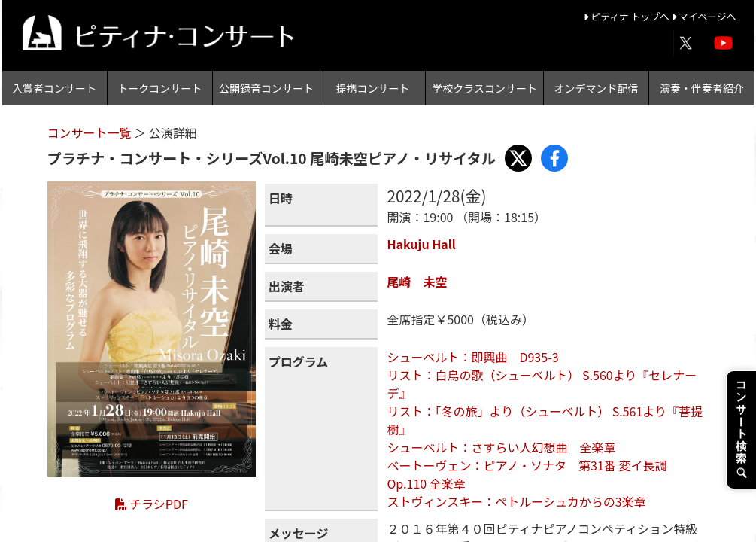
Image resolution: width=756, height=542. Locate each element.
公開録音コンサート (266, 88)
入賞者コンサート (54, 88)
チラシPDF (152, 504)
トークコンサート (159, 88)
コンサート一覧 (91, 132)
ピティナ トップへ (628, 16)
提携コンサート (373, 88)
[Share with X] (518, 158)
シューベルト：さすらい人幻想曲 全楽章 (501, 447)
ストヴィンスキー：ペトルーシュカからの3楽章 (516, 501)
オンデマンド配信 (597, 88)
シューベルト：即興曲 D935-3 (472, 357)
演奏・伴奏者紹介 (702, 88)
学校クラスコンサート (484, 88)
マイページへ (704, 16)
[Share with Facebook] (554, 158)
